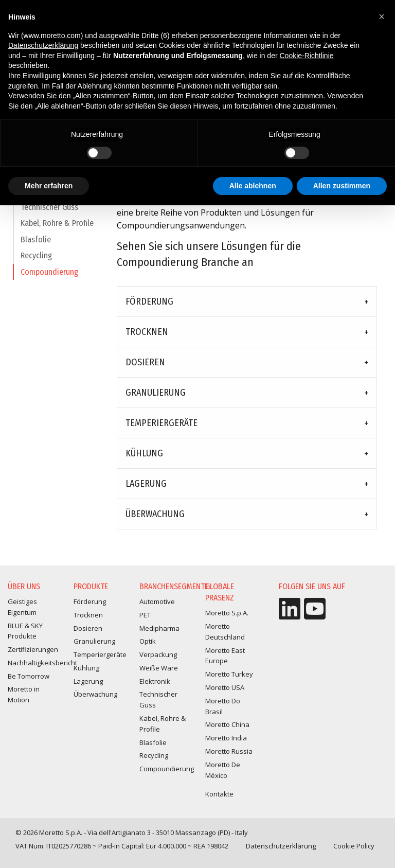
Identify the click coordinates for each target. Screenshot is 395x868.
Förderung (149, 302)
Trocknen (147, 332)
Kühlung (144, 453)
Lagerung (146, 484)
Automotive (157, 601)
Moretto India (226, 738)
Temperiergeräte (161, 423)
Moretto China (227, 724)
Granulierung (156, 393)
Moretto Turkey (229, 674)
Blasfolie (36, 244)
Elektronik (155, 681)
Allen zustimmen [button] (342, 186)
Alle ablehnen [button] (253, 186)
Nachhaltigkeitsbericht (42, 663)
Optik (148, 641)
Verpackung (158, 654)
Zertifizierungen (33, 649)
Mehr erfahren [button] (49, 186)
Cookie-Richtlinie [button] (307, 56)
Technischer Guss (49, 212)
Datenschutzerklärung (281, 846)
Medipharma (159, 628)
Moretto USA (225, 687)
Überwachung (155, 514)
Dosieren (145, 362)
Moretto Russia (229, 751)
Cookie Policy (354, 846)
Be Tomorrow (29, 676)
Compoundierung (49, 277)
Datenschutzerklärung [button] (43, 45)
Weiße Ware (159, 668)
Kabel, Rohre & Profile (57, 228)
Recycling (36, 260)
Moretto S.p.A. (227, 613)
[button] (382, 16)
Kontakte (219, 794)
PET (145, 615)
